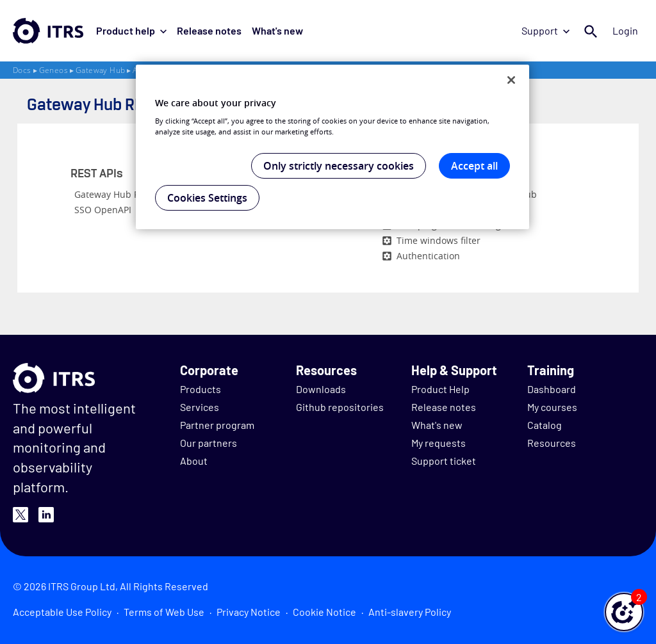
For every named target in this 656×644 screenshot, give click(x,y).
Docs (22, 70)
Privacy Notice (249, 612)
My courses (552, 407)
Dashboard (552, 389)
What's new (277, 30)
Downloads (321, 389)
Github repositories (340, 407)
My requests (439, 443)
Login (625, 30)
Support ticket (444, 461)
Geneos (53, 70)
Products (201, 389)
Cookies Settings (207, 198)
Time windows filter (439, 240)
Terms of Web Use (164, 612)
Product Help (440, 389)
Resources (552, 443)
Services (200, 407)
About (194, 461)
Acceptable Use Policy (62, 612)
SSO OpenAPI (103, 210)
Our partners (209, 443)
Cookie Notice (324, 612)
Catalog (545, 425)
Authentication (428, 256)
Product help (131, 30)
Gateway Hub (100, 70)
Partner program (217, 425)
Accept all (474, 166)
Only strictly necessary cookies (339, 166)
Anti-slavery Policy (410, 612)
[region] (332, 147)
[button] (624, 612)
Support (545, 30)
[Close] (511, 80)
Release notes (209, 30)
